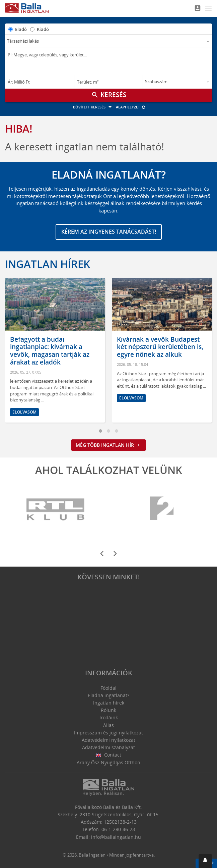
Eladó (21, 29)
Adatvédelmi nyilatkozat (108, 740)
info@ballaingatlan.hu (116, 837)
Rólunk (108, 710)
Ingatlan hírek (48, 264)
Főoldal (108, 688)
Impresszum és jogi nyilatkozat (108, 733)
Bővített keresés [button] (93, 107)
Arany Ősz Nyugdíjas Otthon (108, 762)
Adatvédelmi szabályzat (108, 747)
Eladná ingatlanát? (108, 695)
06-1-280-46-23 (118, 829)
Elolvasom (24, 412)
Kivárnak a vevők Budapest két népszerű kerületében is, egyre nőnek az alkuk (160, 347)
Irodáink (109, 717)
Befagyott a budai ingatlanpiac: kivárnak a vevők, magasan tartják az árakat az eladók (50, 351)
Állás (108, 725)
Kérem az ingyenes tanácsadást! (109, 232)
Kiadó (43, 29)
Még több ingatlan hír (108, 445)
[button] (205, 861)
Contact (109, 755)
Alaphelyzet (131, 107)
